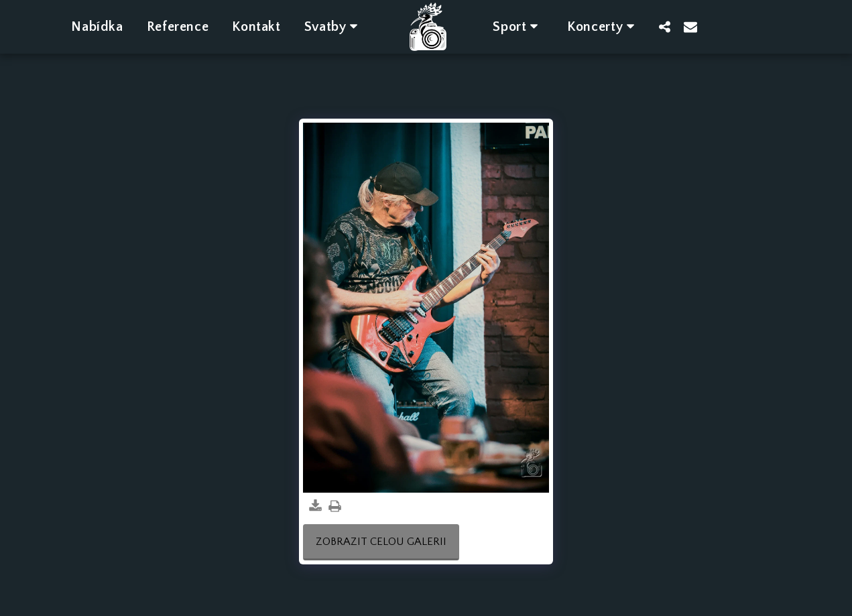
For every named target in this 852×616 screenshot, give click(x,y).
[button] (334, 26)
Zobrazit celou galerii (381, 542)
